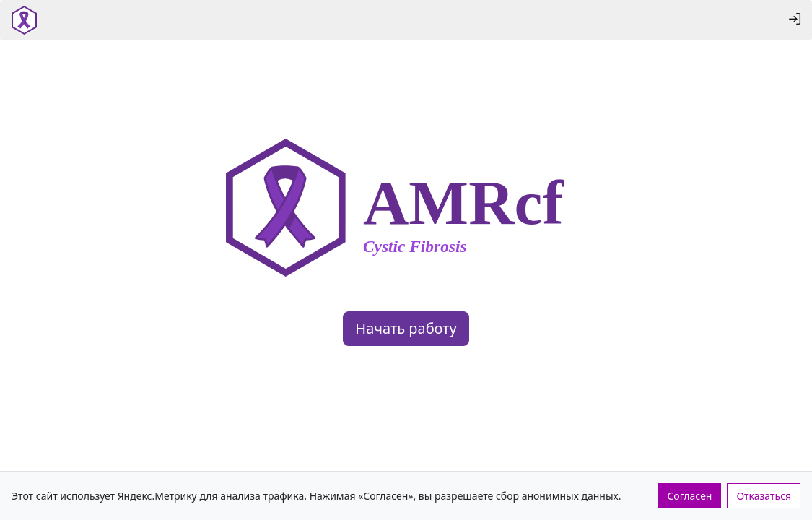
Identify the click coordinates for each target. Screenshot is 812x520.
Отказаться (764, 496)
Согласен (689, 496)
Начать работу (406, 328)
